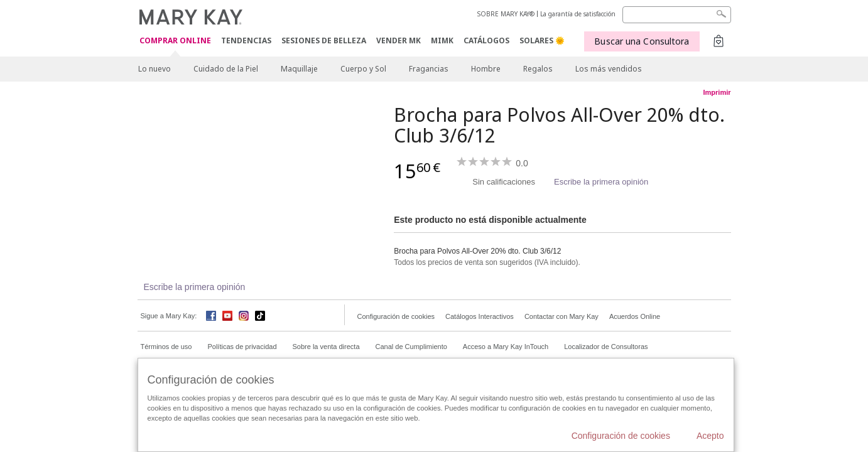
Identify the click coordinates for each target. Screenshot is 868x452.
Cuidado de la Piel (226, 69)
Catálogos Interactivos (480, 316)
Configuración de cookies (396, 316)
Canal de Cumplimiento (411, 347)
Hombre (486, 69)
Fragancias (429, 69)
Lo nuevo (155, 69)
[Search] (677, 15)
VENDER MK (399, 40)
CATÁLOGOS (486, 40)
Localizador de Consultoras (606, 347)
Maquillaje (299, 69)
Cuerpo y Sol (363, 69)
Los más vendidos (609, 69)
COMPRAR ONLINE (175, 41)
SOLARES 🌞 (542, 40)
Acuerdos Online (635, 316)
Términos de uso (166, 347)
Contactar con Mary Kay (561, 316)
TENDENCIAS (246, 40)
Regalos (538, 69)
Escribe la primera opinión (601, 182)
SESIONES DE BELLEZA (324, 40)
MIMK (442, 40)
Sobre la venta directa (326, 347)
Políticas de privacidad (242, 347)
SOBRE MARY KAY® (506, 14)
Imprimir (717, 92)
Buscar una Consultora (642, 41)
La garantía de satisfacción (578, 14)
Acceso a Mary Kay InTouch (506, 347)
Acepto (710, 436)
